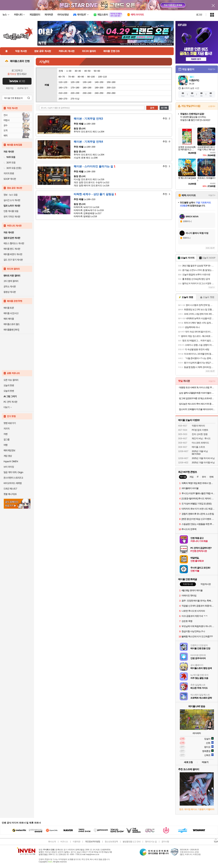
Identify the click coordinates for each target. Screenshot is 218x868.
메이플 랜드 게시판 (12, 249)
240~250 (99, 93)
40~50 (87, 71)
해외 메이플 (9, 319)
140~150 (99, 82)
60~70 (62, 77)
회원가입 (10, 88)
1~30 (69, 71)
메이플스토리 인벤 (20, 61)
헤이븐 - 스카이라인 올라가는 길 (95, 166)
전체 (61, 71)
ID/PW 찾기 (23, 88)
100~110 (102, 77)
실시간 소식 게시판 (12, 200)
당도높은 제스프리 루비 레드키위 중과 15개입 (197, 404)
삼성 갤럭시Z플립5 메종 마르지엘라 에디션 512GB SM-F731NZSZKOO (197, 393)
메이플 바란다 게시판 (13, 254)
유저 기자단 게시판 (12, 217)
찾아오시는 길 (151, 842)
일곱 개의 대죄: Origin (13, 472)
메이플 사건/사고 (11, 313)
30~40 (78, 71)
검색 (29, 98)
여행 (6, 445)
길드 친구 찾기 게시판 (13, 260)
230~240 (87, 93)
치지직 (6, 429)
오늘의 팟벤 (9, 391)
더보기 (205, 762)
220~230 (75, 93)
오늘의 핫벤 (9, 385)
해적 (6, 136)
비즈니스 (64, 842)
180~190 (87, 88)
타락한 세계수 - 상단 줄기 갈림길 (95, 194)
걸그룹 (6, 440)
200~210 (111, 88)
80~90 (81, 77)
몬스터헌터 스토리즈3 (13, 478)
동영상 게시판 (10, 292)
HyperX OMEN (11, 461)
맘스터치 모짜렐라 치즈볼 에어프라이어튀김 (197, 409)
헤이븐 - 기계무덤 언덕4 (88, 142)
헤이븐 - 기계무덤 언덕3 (88, 119)
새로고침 (209, 248)
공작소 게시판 (10, 287)
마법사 (6, 120)
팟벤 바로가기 (10, 423)
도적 (6, 130)
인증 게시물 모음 (11, 211)
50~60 (97, 71)
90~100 (91, 77)
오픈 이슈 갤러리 (11, 380)
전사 (6, 115)
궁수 (6, 125)
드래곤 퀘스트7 (10, 489)
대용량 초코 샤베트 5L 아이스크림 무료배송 (197, 387)
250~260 (111, 93)
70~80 (71, 77)
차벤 (6, 434)
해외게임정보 (9, 450)
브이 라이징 (9, 467)
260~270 (63, 99)
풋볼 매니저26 (10, 494)
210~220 (63, 93)
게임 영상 (8, 456)
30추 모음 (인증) (12, 168)
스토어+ (212, 106)
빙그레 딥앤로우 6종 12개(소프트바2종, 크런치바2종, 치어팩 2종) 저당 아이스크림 (197, 398)
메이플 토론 (9, 308)
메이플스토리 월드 (12, 324)
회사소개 (52, 842)
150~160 (111, 82)
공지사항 (165, 842)
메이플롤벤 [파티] (11, 330)
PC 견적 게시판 (10, 402)
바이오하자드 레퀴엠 (13, 483)
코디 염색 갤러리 (11, 281)
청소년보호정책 (111, 842)
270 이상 (75, 99)
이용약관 (76, 842)
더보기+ (212, 69)
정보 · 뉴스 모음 (11, 195)
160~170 (63, 88)
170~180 (75, 88)
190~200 (99, 88)
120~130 (75, 82)
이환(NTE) (194, 80)
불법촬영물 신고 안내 (131, 842)
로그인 (199, 15)
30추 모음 (9, 163)
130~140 (87, 82)
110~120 (63, 82)
